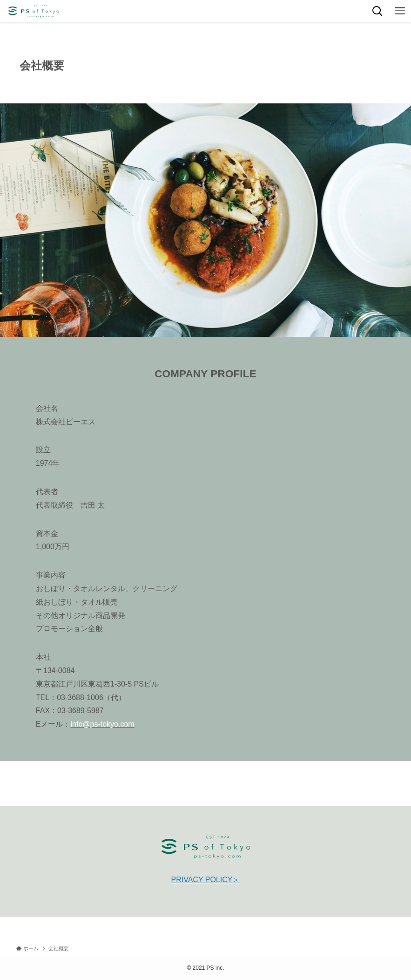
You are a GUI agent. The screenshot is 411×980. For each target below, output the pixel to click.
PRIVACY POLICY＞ (206, 880)
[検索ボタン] (377, 11)
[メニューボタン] (400, 11)
